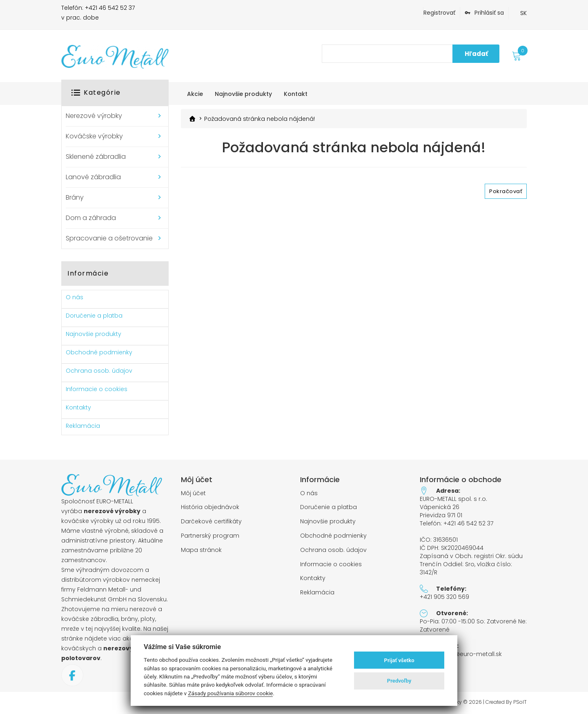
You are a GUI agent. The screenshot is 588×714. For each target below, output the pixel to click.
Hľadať (476, 54)
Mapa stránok (201, 550)
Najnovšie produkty (94, 334)
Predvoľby (399, 681)
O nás (75, 297)
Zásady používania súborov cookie (230, 693)
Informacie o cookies (97, 389)
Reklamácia (83, 426)
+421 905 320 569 (444, 597)
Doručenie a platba (94, 316)
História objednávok (210, 507)
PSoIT (520, 702)
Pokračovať (506, 191)
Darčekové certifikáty (211, 522)
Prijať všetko (399, 660)
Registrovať (439, 13)
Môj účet (193, 493)
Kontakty (78, 407)
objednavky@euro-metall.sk (461, 654)
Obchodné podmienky (99, 352)
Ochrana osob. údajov (99, 371)
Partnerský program (210, 536)
